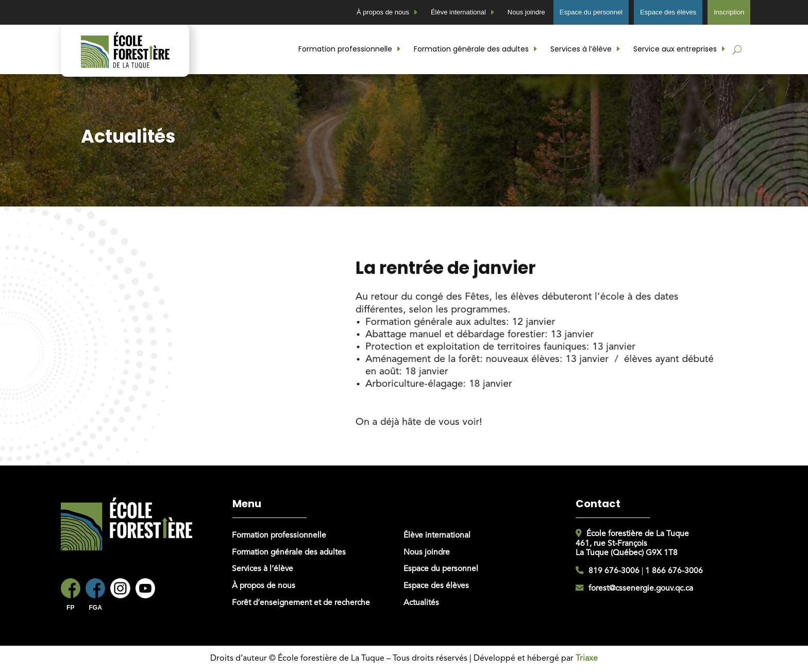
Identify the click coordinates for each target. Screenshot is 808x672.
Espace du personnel (591, 12)
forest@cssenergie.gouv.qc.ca (641, 589)
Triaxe (587, 659)
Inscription (729, 12)
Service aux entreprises (675, 49)
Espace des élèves (668, 12)
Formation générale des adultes (471, 49)
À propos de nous (383, 12)
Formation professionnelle (345, 49)
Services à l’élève (581, 49)
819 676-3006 (614, 571)
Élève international (458, 12)
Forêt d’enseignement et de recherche (301, 603)
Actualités (421, 603)
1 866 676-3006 (674, 571)
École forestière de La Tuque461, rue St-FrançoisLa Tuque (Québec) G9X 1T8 (632, 544)
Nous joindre (526, 12)
